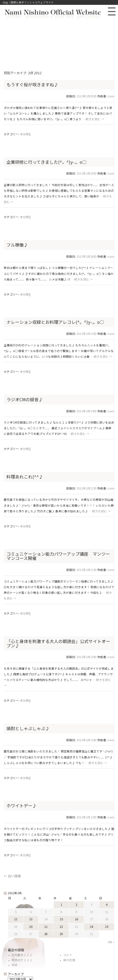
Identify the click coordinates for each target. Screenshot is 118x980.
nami (111, 96)
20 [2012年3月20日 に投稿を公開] (31, 927)
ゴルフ (68, 955)
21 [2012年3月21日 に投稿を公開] (46, 927)
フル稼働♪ (17, 245)
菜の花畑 (69, 960)
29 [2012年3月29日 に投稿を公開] (61, 934)
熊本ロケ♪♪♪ (22, 960)
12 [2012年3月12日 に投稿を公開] (16, 919)
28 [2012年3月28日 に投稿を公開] (46, 934)
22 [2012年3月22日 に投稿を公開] (61, 927)
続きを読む (95, 119)
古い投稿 (12, 876)
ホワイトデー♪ (22, 806)
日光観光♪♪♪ (22, 955)
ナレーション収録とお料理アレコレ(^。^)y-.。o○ (55, 322)
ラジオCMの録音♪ (25, 400)
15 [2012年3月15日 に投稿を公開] (61, 919)
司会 (15, 965)
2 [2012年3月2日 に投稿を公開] (76, 905)
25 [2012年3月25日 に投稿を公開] (107, 927)
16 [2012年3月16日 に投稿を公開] (76, 919)
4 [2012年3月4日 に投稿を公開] (107, 905)
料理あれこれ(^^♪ (25, 477)
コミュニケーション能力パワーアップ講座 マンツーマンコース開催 (58, 556)
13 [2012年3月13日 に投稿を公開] (31, 919)
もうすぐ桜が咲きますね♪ (32, 85)
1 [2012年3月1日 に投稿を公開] (61, 905)
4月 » (111, 942)
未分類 (24, 134)
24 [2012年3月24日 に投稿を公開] (92, 927)
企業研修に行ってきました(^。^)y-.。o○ (46, 162)
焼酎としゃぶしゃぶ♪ (28, 728)
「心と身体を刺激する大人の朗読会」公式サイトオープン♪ (58, 643)
